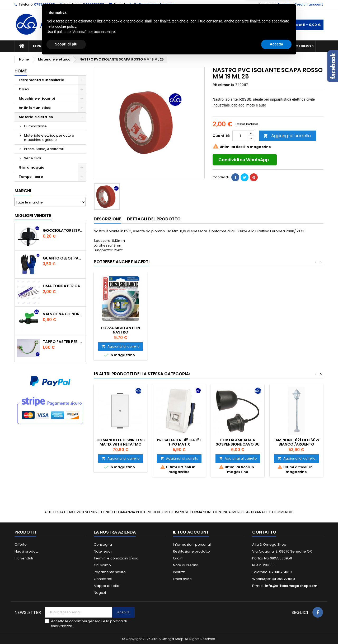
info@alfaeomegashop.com (151, 4)
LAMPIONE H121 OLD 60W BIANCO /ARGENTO (296, 442)
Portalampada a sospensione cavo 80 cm (238, 444)
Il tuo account (191, 532)
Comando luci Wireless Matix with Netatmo (121, 442)
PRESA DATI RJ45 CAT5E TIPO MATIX (179, 442)
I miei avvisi (183, 579)
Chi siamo (102, 565)
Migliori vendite (33, 216)
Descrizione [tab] (107, 219)
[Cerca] (169, 25)
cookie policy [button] (66, 612)
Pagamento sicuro (110, 572)
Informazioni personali (192, 545)
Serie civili (32, 158)
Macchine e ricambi (109, 46)
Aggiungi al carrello (287, 136)
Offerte (21, 545)
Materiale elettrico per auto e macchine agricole (49, 138)
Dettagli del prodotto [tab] (154, 219)
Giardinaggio (217, 46)
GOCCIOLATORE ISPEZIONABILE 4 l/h (63, 230)
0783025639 (44, 4)
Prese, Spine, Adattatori (44, 149)
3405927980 (93, 4)
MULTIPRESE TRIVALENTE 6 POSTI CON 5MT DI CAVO (121, 330)
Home (21, 71)
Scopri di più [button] (66, 629)
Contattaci (103, 579)
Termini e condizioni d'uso (116, 558)
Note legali (103, 551)
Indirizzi (179, 572)
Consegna (103, 545)
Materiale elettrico (157, 46)
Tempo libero (299, 46)
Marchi (23, 191)
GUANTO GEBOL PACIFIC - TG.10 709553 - (63, 258)
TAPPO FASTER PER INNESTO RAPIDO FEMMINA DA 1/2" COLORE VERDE (63, 342)
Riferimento (224, 85)
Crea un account (309, 4)
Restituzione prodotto (191, 551)
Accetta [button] (276, 629)
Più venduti (24, 558)
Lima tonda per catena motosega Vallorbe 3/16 (63, 286)
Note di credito (186, 565)
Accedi (283, 4)
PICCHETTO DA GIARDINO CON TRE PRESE (179, 330)
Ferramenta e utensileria (57, 46)
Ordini (178, 558)
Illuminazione (35, 126)
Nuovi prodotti (27, 551)
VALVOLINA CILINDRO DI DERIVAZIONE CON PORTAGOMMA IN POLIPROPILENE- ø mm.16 (63, 314)
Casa (190, 46)
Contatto (264, 532)
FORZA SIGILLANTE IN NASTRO (238, 330)
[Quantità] (240, 136)
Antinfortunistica (258, 46)
